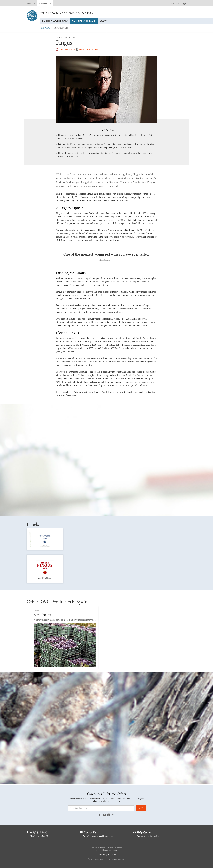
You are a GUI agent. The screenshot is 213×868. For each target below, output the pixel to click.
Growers (45, 28)
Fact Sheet (87, 49)
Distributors (61, 28)
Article (65, 49)
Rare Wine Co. (32, 16)
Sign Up (141, 808)
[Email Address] (101, 808)
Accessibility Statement (107, 855)
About (103, 21)
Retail (31, 3)
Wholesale (45, 3)
